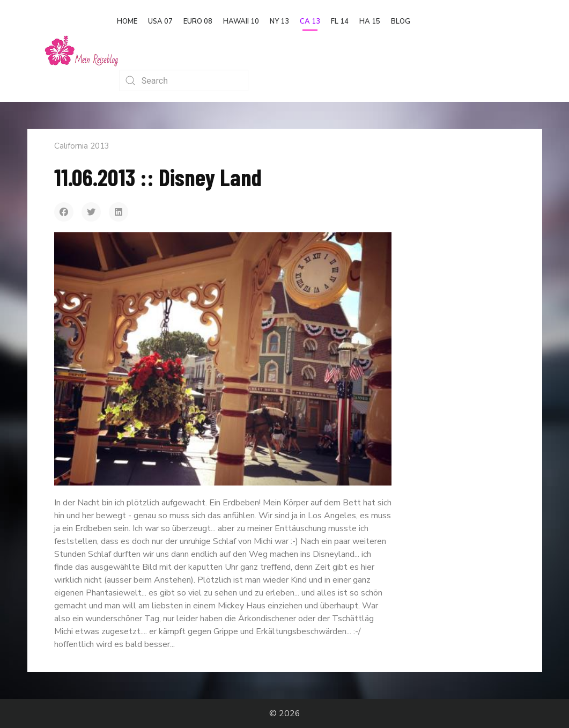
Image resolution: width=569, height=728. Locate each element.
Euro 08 (198, 21)
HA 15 (370, 21)
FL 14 (340, 21)
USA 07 (160, 21)
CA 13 (310, 21)
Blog (401, 21)
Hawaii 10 (241, 21)
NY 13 (279, 21)
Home (127, 21)
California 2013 (82, 146)
